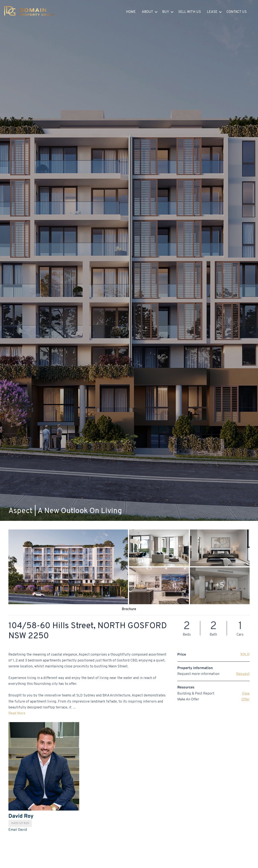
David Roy (21, 816)
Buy (166, 12)
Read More (17, 713)
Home (131, 12)
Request (243, 674)
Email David (18, 830)
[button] (156, 12)
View (246, 694)
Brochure (129, 609)
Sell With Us (190, 12)
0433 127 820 (20, 823)
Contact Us (237, 12)
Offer (245, 700)
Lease (212, 12)
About (147, 12)
